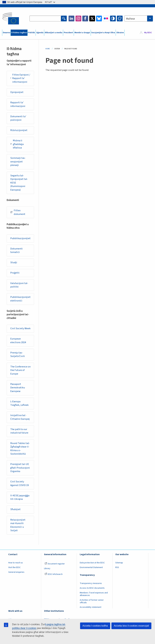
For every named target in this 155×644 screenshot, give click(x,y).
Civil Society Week (20, 328)
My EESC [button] (148, 33)
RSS (117, 567)
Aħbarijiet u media (54, 33)
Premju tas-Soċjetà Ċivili (18, 355)
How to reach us (16, 563)
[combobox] (139, 18)
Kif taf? (50, 2)
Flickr (106, 18)
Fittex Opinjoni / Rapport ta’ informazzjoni (20, 78)
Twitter (92, 18)
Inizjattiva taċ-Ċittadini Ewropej (20, 417)
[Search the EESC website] (45, 18)
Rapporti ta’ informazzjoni (18, 104)
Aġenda (40, 33)
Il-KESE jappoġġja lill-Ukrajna (20, 497)
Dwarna (7, 33)
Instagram (78, 18)
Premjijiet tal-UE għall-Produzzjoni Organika (20, 468)
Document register (55, 564)
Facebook (85, 18)
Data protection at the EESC (92, 563)
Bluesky (99, 18)
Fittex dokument (18, 212)
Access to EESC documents (92, 588)
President (68, 33)
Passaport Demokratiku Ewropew (18, 388)
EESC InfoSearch (54, 574)
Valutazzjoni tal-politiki (19, 285)
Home (48, 49)
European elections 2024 (18, 341)
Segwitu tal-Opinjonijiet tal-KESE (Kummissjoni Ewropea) (19, 183)
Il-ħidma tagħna (19, 33)
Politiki (32, 33)
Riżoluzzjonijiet (19, 130)
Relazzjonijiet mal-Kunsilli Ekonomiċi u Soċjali (18, 525)
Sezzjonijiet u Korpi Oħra (103, 33)
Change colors (120, 18)
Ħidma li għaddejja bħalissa (17, 144)
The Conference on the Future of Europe (20, 370)
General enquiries (16, 572)
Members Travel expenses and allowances (94, 594)
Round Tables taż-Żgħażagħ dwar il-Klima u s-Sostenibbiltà (20, 449)
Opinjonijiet (17, 92)
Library (47, 568)
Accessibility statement (91, 607)
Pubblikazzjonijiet (20, 238)
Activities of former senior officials (92, 601)
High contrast (113, 18)
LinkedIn (71, 18)
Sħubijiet (15, 509)
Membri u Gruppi (82, 33)
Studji (14, 262)
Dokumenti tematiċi (16, 251)
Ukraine (120, 33)
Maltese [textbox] (130, 19)
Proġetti (15, 273)
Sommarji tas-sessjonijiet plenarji (18, 162)
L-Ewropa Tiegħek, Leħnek (19, 403)
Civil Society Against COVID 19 (19, 483)
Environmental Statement (91, 567)
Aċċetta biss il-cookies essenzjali (131, 626)
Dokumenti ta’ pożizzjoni (18, 118)
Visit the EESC (14, 567)
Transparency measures (91, 583)
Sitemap (119, 563)
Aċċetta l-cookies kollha (95, 626)
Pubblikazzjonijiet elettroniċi (20, 299)
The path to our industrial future (19, 431)
